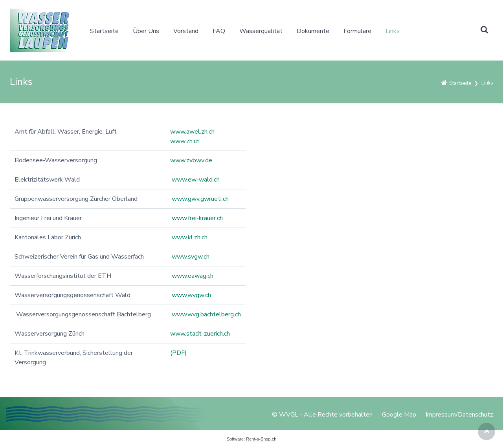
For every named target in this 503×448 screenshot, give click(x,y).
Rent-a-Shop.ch (261, 439)
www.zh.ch (185, 141)
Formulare (357, 31)
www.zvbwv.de (191, 160)
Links (393, 31)
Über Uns (146, 31)
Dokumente (313, 31)
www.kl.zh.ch (190, 237)
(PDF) (178, 353)
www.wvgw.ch (191, 295)
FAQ (219, 31)
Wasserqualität (261, 31)
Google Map (399, 415)
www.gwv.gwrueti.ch (200, 199)
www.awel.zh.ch (192, 132)
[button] (484, 30)
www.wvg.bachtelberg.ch (206, 314)
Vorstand (186, 31)
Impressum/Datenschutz (459, 415)
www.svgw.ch (191, 257)
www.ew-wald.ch (196, 180)
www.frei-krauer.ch (197, 218)
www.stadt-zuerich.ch (200, 334)
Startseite (104, 31)
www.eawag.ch (193, 276)
